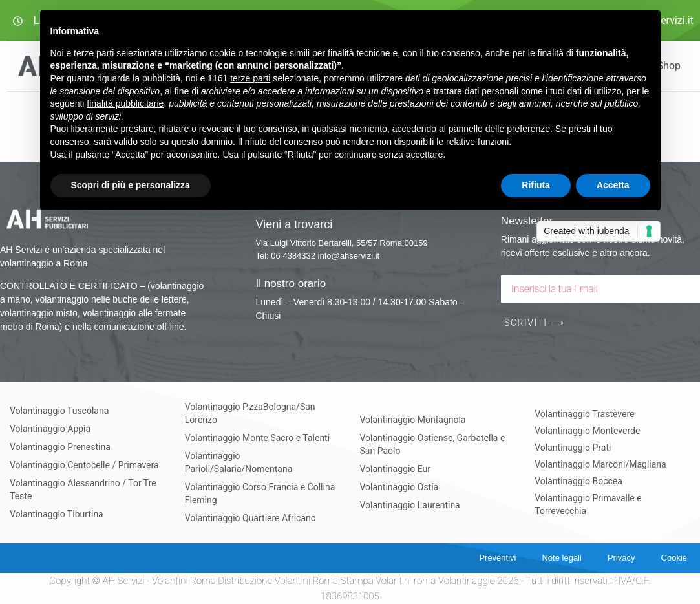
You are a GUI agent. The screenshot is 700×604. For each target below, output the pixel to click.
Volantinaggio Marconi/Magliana (600, 464)
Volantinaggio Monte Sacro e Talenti (257, 438)
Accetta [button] (613, 185)
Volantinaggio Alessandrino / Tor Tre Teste (83, 490)
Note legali (561, 558)
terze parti (250, 78)
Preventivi (497, 558)
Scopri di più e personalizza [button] (131, 185)
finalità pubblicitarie (125, 103)
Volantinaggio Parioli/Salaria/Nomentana (239, 462)
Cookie (674, 558)
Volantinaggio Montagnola (413, 420)
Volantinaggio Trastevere (584, 414)
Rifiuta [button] (536, 185)
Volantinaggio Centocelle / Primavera (84, 465)
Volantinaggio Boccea (578, 481)
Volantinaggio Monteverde (587, 431)
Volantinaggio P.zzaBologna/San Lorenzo (250, 413)
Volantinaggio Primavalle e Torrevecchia (588, 504)
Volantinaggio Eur (396, 469)
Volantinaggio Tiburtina (57, 514)
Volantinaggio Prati (573, 448)
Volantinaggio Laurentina (410, 505)
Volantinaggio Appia (50, 429)
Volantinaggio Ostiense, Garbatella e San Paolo (433, 444)
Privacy (621, 558)
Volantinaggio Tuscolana (59, 411)
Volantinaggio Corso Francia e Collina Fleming (260, 493)
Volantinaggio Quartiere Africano (250, 518)
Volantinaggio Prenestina (60, 447)
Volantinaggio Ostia (399, 487)
